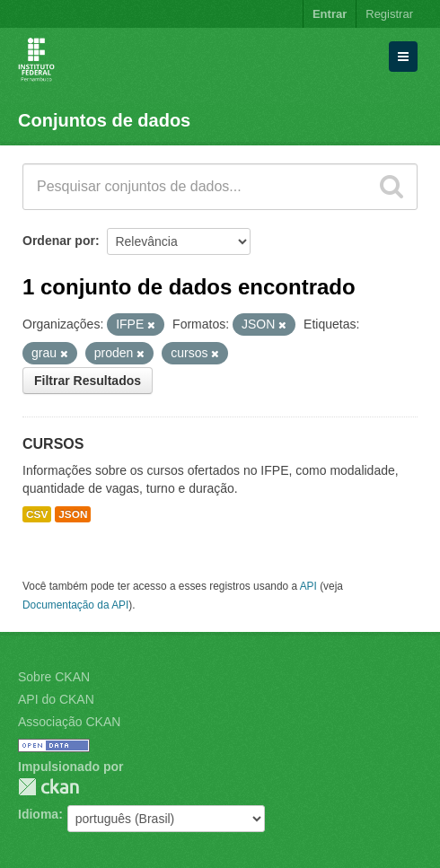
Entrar (330, 14)
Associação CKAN (69, 722)
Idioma (38, 814)
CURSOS (53, 444)
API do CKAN (56, 699)
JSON (73, 514)
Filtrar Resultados (88, 381)
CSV (37, 514)
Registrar (389, 14)
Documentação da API (75, 605)
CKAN (48, 787)
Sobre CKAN (54, 677)
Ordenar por (59, 241)
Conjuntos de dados (104, 120)
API (308, 586)
